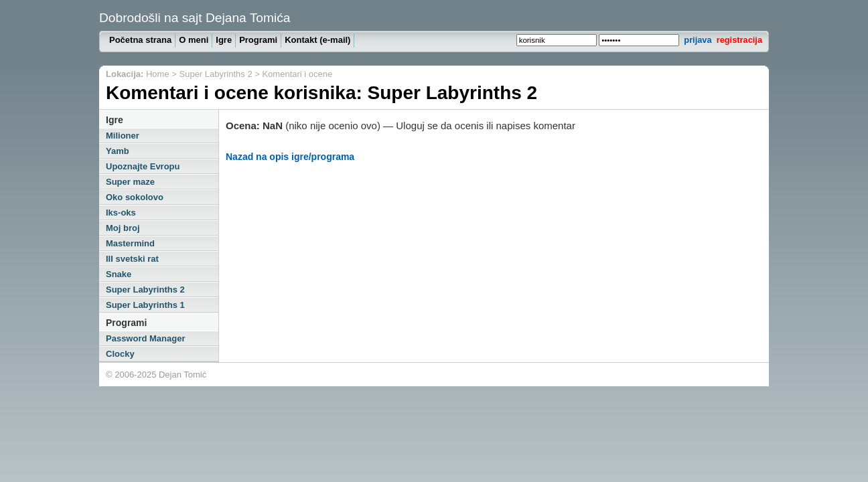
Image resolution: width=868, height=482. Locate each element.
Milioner (123, 136)
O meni (194, 40)
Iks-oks (121, 213)
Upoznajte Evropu (143, 166)
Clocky (120, 354)
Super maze (130, 182)
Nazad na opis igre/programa (290, 157)
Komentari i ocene (297, 74)
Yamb (118, 151)
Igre (224, 40)
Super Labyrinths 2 (216, 74)
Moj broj (123, 228)
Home (158, 74)
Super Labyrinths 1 (145, 305)
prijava (698, 40)
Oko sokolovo (135, 197)
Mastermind (130, 243)
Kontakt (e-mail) (317, 40)
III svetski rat (132, 259)
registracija (739, 40)
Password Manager (146, 338)
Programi (258, 40)
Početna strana (140, 40)
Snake (119, 274)
